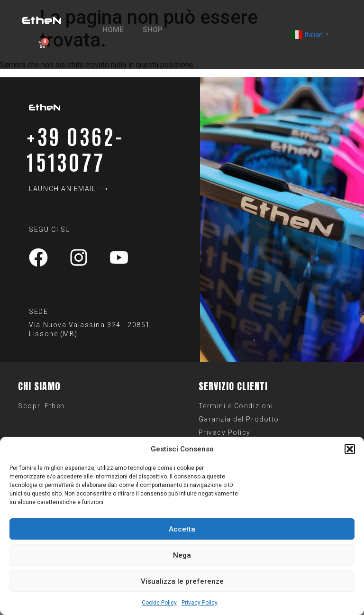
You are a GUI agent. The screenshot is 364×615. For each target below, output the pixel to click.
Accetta (182, 529)
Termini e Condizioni (236, 406)
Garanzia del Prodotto (239, 419)
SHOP (153, 30)
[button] (350, 449)
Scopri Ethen (41, 406)
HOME (113, 30)
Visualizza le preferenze (182, 581)
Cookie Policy (159, 603)
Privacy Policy (200, 603)
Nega (182, 555)
